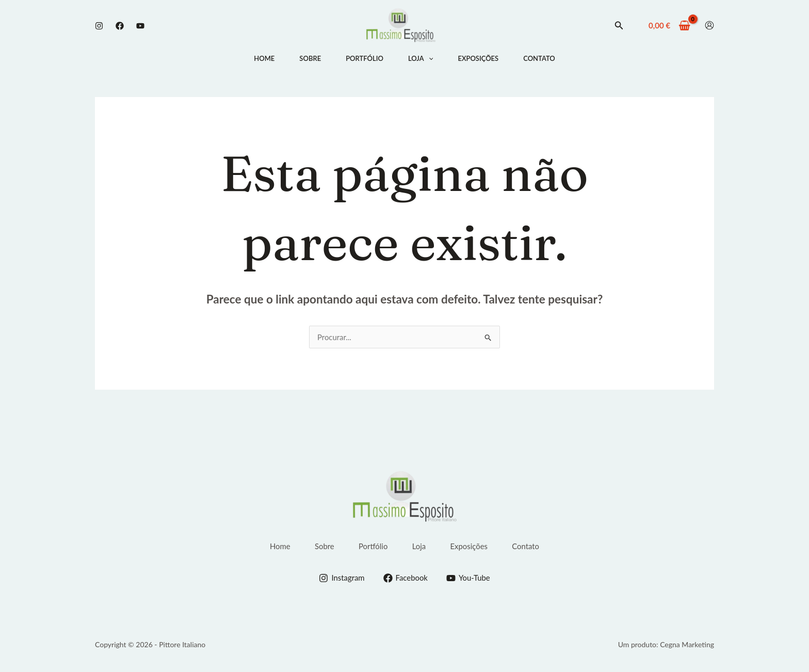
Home (264, 58)
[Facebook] (120, 26)
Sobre (310, 58)
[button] (619, 25)
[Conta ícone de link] (709, 25)
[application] (429, 58)
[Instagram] (99, 26)
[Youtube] (140, 26)
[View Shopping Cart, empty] (669, 26)
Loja (420, 58)
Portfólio (365, 58)
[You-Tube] (468, 578)
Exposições (478, 58)
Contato (539, 58)
